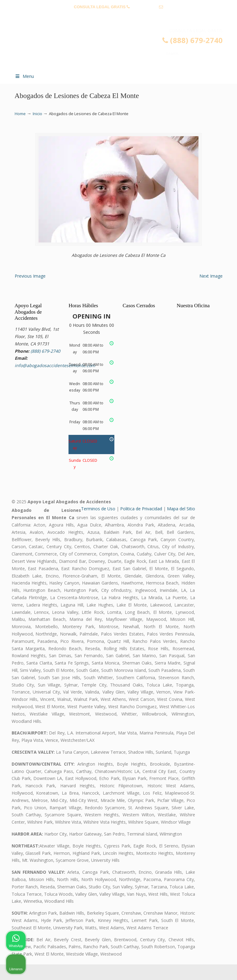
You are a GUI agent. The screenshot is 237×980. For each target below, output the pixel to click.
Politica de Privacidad (141, 525)
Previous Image (30, 291)
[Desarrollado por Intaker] (185, 967)
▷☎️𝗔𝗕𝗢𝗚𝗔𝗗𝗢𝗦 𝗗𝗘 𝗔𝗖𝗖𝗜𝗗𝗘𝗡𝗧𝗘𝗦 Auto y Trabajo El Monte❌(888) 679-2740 (125, 48)
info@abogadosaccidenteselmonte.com (118, 16)
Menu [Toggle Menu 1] (24, 76)
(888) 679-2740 (144, 7)
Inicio (37, 114)
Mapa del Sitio (181, 525)
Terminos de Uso (98, 525)
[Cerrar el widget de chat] (217, 785)
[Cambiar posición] (204, 785)
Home (20, 114)
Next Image (211, 291)
